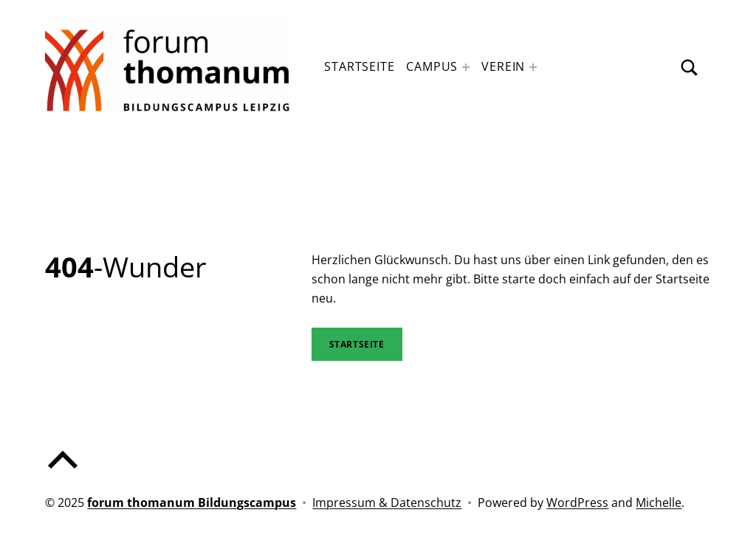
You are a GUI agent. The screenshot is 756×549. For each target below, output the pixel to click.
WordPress (577, 503)
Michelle (659, 503)
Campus (432, 66)
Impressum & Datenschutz (387, 503)
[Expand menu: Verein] (533, 67)
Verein (503, 66)
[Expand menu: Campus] (466, 67)
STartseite (357, 344)
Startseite (359, 66)
